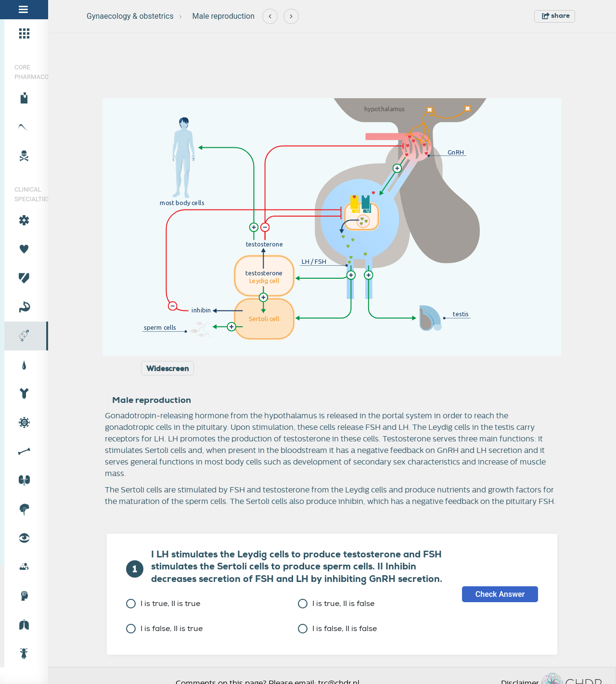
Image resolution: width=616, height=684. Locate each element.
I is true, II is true (163, 603)
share (556, 15)
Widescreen (167, 369)
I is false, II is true (164, 628)
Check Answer (500, 594)
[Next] (291, 16)
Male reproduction (224, 16)
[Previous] (270, 16)
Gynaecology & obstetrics (130, 16)
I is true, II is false (336, 603)
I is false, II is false (337, 628)
